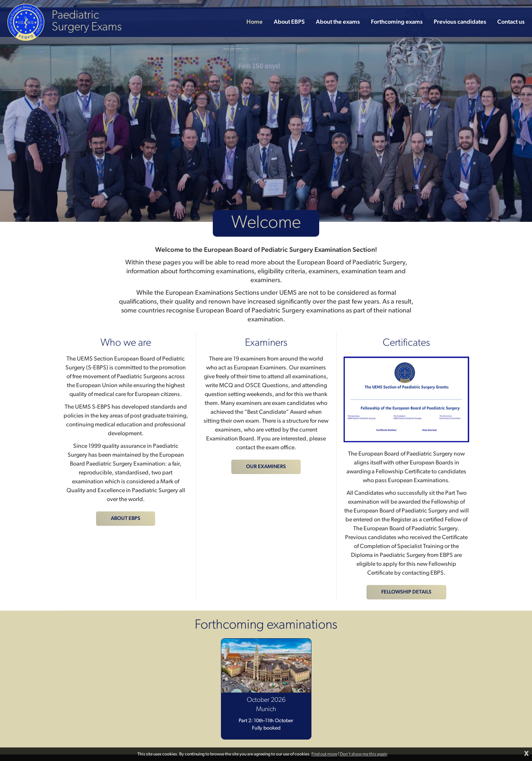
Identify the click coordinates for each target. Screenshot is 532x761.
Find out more (324, 754)
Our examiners (266, 467)
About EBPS (126, 519)
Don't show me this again (364, 754)
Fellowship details (406, 592)
